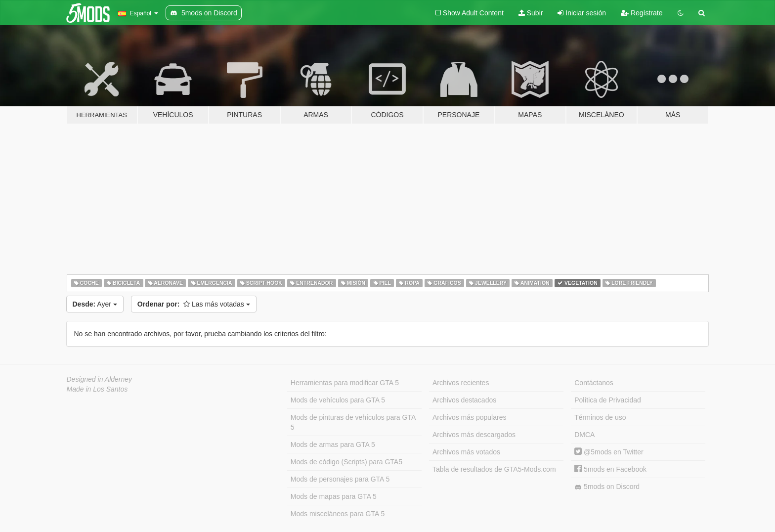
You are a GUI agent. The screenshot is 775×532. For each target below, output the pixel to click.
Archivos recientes (461, 383)
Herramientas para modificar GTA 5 (345, 383)
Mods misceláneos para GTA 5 (338, 514)
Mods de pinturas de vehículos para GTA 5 (353, 422)
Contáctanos (594, 383)
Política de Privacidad (608, 400)
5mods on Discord (607, 487)
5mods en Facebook (610, 469)
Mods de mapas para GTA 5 (334, 496)
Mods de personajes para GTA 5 (340, 479)
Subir (531, 13)
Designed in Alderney (100, 379)
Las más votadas (194, 304)
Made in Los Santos (97, 389)
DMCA (584, 435)
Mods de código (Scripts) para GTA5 (346, 462)
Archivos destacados (464, 400)
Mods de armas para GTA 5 (333, 444)
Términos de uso (600, 417)
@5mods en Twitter (609, 452)
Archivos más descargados (474, 435)
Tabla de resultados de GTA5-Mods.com (494, 469)
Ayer (95, 304)
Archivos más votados (466, 452)
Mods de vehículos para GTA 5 (338, 400)
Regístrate (642, 13)
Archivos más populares (469, 417)
